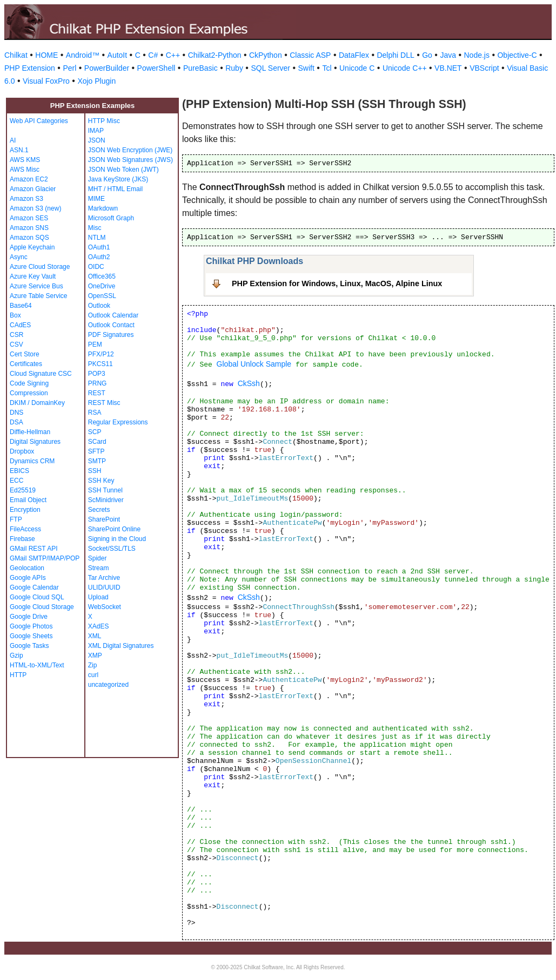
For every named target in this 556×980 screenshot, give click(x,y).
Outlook (99, 306)
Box (15, 315)
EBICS (19, 471)
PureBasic (200, 68)
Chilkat (16, 55)
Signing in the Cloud (117, 539)
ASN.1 (19, 150)
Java (448, 55)
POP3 (97, 374)
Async (19, 257)
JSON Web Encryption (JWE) (130, 150)
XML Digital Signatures (121, 646)
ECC (16, 481)
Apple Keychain (32, 247)
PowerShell (156, 68)
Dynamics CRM (32, 461)
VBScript (484, 68)
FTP (16, 519)
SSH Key (101, 481)
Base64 (21, 306)
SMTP (97, 461)
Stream (99, 568)
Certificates (26, 364)
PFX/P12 (101, 354)
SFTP (96, 451)
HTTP (18, 675)
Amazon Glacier (33, 189)
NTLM (97, 238)
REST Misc (104, 403)
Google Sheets (31, 636)
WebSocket (105, 607)
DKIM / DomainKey (37, 403)
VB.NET (448, 68)
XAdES (99, 626)
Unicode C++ (405, 68)
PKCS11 (101, 364)
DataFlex (354, 55)
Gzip (16, 655)
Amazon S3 (26, 199)
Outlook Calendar (113, 315)
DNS (16, 413)
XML (95, 636)
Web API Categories (39, 121)
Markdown (103, 208)
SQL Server (270, 68)
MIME (96, 199)
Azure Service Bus (36, 286)
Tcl (327, 68)
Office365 (102, 276)
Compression (29, 393)
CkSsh (249, 383)
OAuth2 (99, 257)
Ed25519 (23, 490)
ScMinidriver (106, 500)
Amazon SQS (29, 238)
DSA (16, 422)
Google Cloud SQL (37, 597)
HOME (46, 55)
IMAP (96, 131)
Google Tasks (29, 646)
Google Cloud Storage (42, 607)
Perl (69, 68)
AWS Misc (25, 170)
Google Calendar (34, 587)
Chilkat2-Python (215, 55)
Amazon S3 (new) (35, 208)
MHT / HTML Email (115, 189)
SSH (95, 471)
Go (427, 55)
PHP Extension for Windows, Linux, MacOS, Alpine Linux (337, 283)
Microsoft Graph (111, 218)
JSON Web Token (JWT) (123, 170)
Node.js (477, 55)
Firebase (22, 539)
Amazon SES (29, 218)
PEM (95, 344)
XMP (95, 655)
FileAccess (25, 529)
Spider (98, 558)
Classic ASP (310, 55)
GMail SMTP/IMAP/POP (45, 558)
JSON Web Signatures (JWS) (130, 160)
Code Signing (29, 383)
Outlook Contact (111, 325)
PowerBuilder (107, 68)
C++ (173, 55)
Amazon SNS (29, 228)
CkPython (266, 55)
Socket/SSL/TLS (112, 549)
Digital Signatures (35, 442)
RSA (95, 413)
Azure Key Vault (33, 276)
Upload (98, 597)
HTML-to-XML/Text (37, 665)
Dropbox (22, 451)
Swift (306, 68)
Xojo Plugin (96, 81)
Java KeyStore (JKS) (118, 179)
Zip (93, 665)
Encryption (25, 510)
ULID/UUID (104, 587)
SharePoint (104, 519)
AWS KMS (25, 160)
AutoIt (118, 55)
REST (97, 393)
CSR (16, 335)
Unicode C (357, 68)
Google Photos (31, 626)
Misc (95, 228)
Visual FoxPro (46, 81)
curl (93, 675)
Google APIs (28, 578)
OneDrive (102, 286)
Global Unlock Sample (254, 364)
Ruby (234, 68)
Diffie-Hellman (30, 432)
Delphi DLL (395, 55)
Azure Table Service (39, 296)
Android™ (83, 55)
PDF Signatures (111, 335)
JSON (97, 140)
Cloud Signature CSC (41, 374)
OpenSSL (102, 296)
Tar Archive (104, 578)
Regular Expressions (118, 422)
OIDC (96, 267)
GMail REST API (34, 549)
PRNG (98, 383)
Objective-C (517, 55)
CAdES (20, 325)
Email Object (28, 500)
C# (153, 55)
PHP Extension (30, 68)
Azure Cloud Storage (40, 267)
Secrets (99, 510)
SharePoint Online (114, 529)
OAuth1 (99, 247)
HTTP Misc (104, 121)
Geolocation (27, 568)
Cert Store (25, 354)
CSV (16, 344)
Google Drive (29, 617)
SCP (95, 432)
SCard (97, 442)
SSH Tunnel (105, 490)
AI (13, 140)
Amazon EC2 (29, 179)
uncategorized (108, 685)
